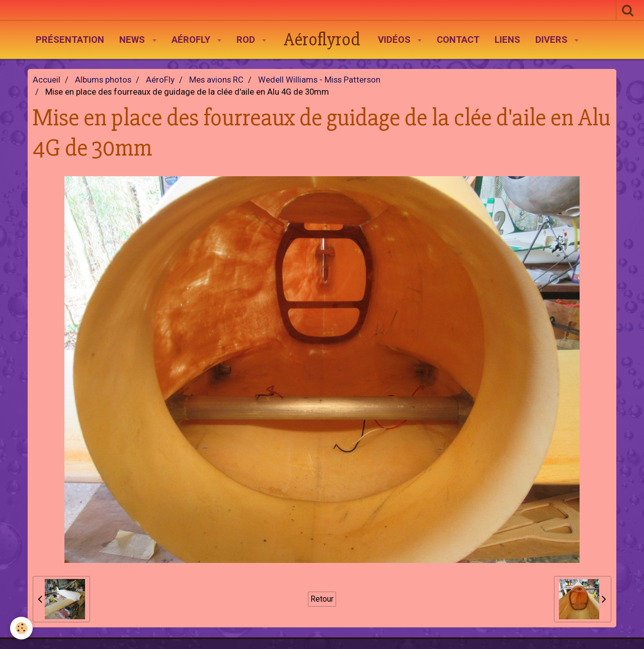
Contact (458, 40)
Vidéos (395, 40)
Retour (322, 599)
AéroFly (192, 40)
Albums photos (103, 80)
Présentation (70, 40)
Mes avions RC (216, 80)
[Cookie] (21, 628)
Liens (507, 40)
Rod (247, 40)
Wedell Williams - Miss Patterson (319, 80)
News (133, 40)
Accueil (47, 80)
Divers (553, 40)
